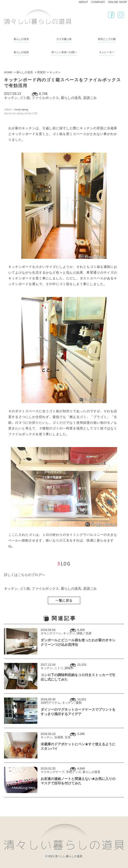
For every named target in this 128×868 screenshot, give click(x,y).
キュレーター (107, 52)
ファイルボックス (45, 98)
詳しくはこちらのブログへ (24, 575)
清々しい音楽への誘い (64, 52)
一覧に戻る (64, 600)
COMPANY (98, 2)
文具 (68, 737)
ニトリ (59, 668)
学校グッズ (74, 772)
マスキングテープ (53, 772)
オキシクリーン (51, 633)
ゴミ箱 (25, 98)
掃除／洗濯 (84, 633)
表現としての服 (107, 39)
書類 (79, 703)
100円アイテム (50, 703)
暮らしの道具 (21, 39)
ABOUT (83, 2)
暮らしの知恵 (21, 52)
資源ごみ (90, 98)
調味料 (69, 668)
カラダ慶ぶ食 (64, 39)
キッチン (11, 98)
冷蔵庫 (59, 737)
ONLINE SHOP (117, 2)
